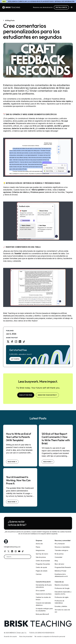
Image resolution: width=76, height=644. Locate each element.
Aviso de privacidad (26, 636)
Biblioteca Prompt (60, 571)
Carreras (39, 574)
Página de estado (42, 571)
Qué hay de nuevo (42, 554)
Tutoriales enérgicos (61, 550)
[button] (72, 7)
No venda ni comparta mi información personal (50, 636)
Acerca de (39, 544)
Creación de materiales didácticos (43, 604)
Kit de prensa (59, 554)
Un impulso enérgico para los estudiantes (44, 610)
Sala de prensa (41, 557)
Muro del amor (59, 564)
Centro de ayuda (41, 567)
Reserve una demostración (43, 7)
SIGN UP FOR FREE (26, 395)
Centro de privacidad (43, 561)
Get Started (15, 359)
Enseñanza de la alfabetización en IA (61, 575)
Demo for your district (47, 395)
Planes (38, 547)
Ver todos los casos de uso (62, 611)
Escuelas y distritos (61, 606)
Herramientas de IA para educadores (44, 586)
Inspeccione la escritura (44, 594)
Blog (56, 561)
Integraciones (40, 550)
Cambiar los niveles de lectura (43, 598)
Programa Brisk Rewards (63, 567)
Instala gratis (61, 7)
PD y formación (60, 544)
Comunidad (58, 557)
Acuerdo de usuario (10, 636)
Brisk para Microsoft (42, 614)
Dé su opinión (40, 591)
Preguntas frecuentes (43, 564)
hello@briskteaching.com (12, 547)
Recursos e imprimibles (62, 547)
